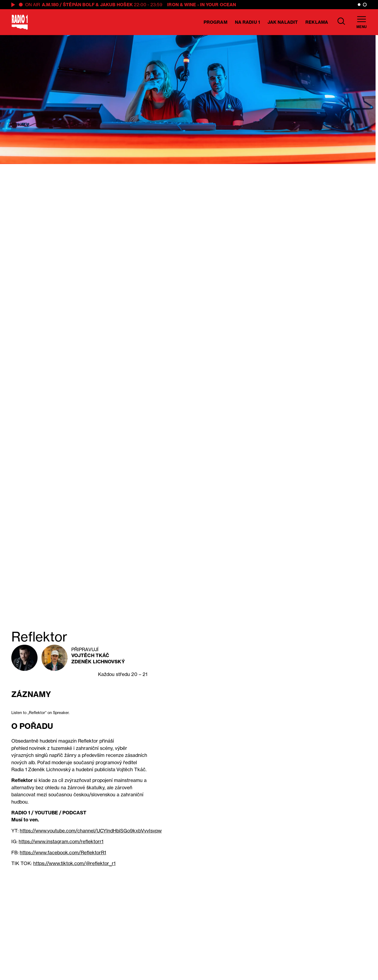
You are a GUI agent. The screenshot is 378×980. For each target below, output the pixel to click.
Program (215, 22)
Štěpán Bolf (79, 5)
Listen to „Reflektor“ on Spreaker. (40, 713)
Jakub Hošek (117, 5)
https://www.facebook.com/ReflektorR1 (63, 853)
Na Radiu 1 (247, 22)
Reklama (317, 22)
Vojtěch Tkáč (90, 655)
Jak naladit (283, 22)
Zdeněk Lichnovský (98, 662)
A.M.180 (50, 5)
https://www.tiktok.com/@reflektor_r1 (74, 863)
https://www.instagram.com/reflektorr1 (61, 841)
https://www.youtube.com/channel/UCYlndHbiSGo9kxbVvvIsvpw (91, 831)
